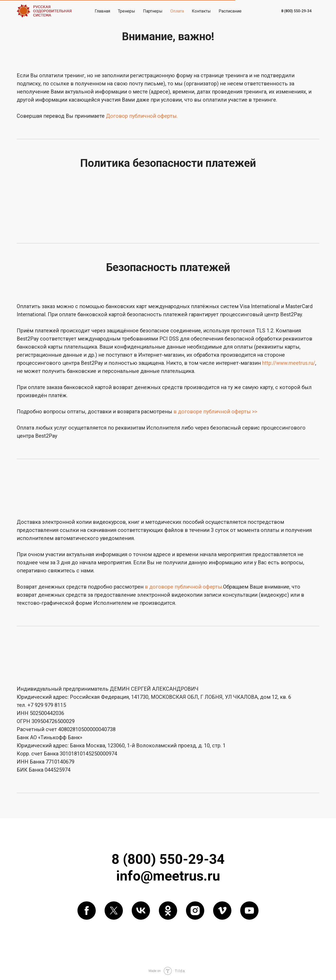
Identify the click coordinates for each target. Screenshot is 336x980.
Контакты (201, 11)
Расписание (230, 11)
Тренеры (127, 11)
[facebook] (87, 911)
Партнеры (153, 11)
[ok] (168, 911)
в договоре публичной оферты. (184, 587)
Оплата (177, 11)
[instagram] (195, 911)
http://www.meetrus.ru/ (289, 363)
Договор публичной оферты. (142, 116)
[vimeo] (222, 911)
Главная (102, 11)
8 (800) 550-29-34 (296, 11)
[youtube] (249, 911)
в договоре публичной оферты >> (215, 412)
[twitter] (114, 911)
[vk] (141, 911)
